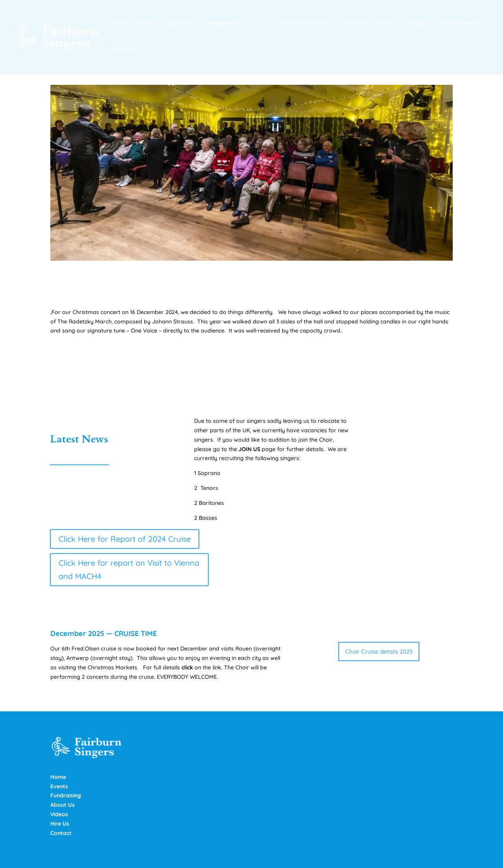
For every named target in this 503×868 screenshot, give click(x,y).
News (258, 24)
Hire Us (354, 24)
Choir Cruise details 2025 (379, 651)
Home (120, 24)
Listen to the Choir (304, 24)
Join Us (385, 24)
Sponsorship (458, 24)
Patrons (417, 24)
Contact (125, 50)
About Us (181, 24)
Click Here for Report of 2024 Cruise (125, 539)
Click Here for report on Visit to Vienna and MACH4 (129, 569)
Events (148, 24)
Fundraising (222, 24)
